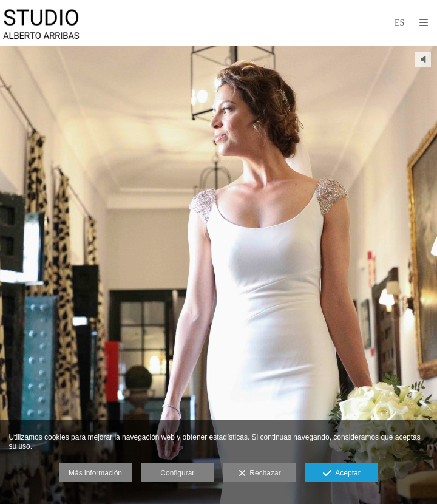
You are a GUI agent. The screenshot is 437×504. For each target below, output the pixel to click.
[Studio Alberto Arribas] (41, 23)
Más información (95, 473)
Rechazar (260, 474)
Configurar (177, 473)
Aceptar (341, 474)
